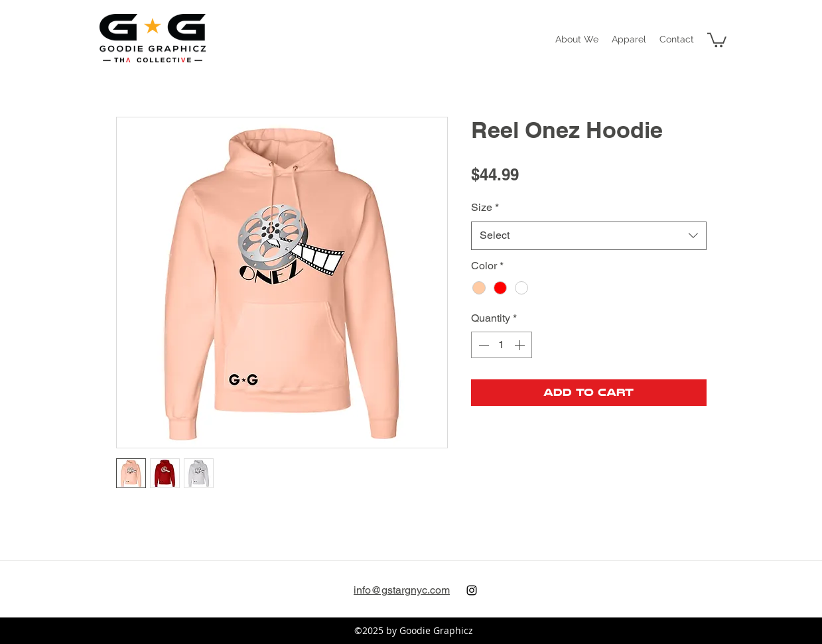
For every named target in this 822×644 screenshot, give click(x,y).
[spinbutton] (502, 345)
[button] (629, 39)
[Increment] (521, 345)
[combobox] (589, 236)
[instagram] (472, 590)
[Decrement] (482, 345)
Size (485, 207)
